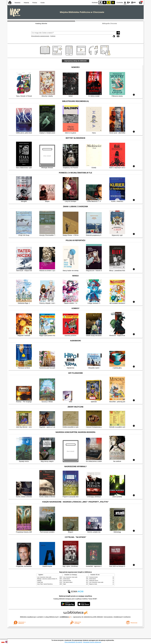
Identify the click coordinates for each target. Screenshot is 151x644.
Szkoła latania (67, 579)
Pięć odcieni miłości (68, 582)
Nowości (18, 3)
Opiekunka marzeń (94, 581)
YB (109, 2)
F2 (133, 2)
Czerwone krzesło (93, 577)
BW (105, 2)
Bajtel (65, 584)
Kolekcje (53, 36)
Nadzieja (39, 581)
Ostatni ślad (40, 582)
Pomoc (35, 3)
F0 (125, 2)
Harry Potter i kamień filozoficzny (45, 584)
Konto (43, 3)
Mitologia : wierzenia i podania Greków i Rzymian (49, 579)
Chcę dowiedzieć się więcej (73, 642)
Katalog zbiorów (41, 23)
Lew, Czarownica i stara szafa (44, 577)
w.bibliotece (65, 617)
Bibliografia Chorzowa (110, 23)
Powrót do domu (67, 581)
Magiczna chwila (93, 584)
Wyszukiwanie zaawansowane (40, 36)
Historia (26, 3)
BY (113, 2)
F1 (129, 2)
